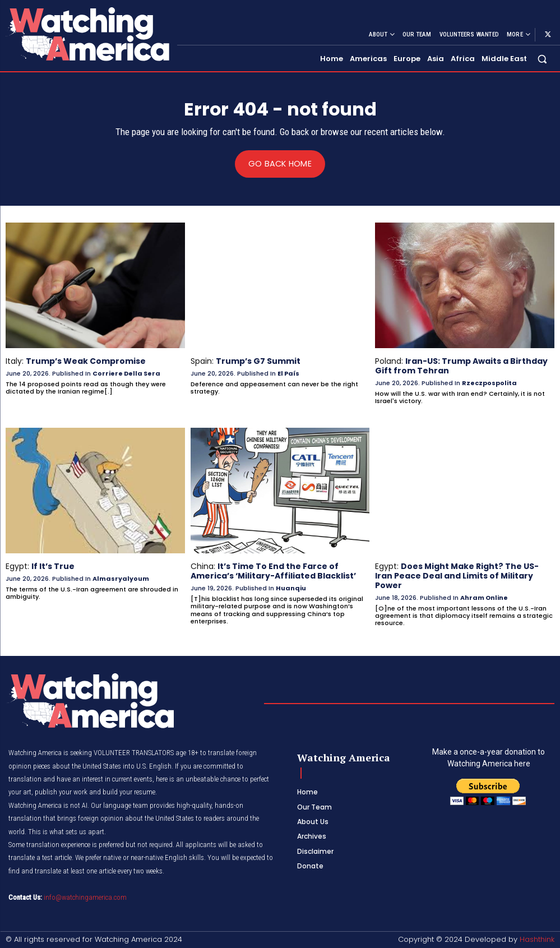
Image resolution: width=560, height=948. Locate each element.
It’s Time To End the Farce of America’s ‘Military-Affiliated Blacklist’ (273, 571)
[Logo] (87, 34)
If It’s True (53, 566)
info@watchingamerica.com (85, 896)
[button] (542, 59)
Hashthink (537, 939)
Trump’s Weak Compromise (86, 361)
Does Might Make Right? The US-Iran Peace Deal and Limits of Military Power (457, 576)
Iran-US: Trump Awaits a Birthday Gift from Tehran (461, 366)
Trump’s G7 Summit (258, 361)
